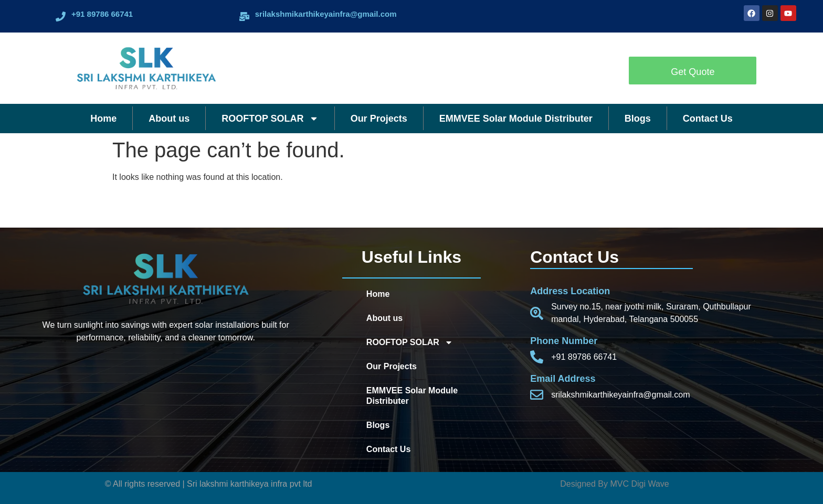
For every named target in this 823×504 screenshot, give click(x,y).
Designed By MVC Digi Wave (614, 484)
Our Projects (379, 119)
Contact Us (708, 119)
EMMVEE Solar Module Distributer (516, 119)
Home (103, 119)
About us (169, 119)
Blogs (638, 119)
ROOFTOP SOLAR (270, 119)
